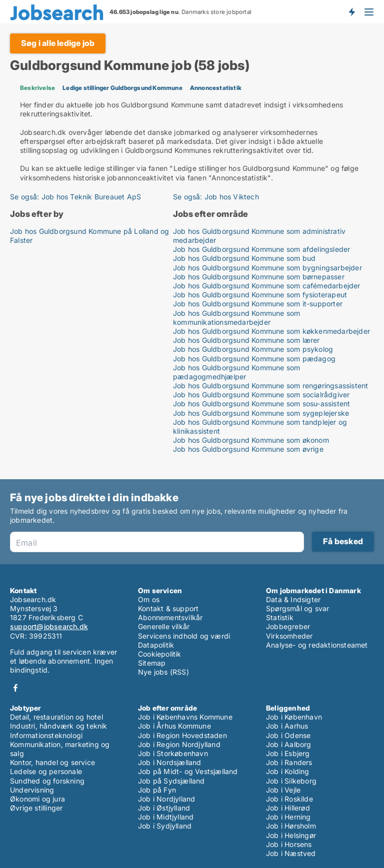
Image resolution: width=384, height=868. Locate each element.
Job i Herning (288, 817)
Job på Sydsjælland (171, 781)
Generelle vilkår (164, 626)
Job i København (294, 717)
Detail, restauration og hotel (56, 717)
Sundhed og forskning (47, 781)
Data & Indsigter (293, 599)
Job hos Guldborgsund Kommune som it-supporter (258, 304)
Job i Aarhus (287, 726)
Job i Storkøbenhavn (173, 753)
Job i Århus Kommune (174, 726)
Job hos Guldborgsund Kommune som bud (244, 258)
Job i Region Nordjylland (179, 744)
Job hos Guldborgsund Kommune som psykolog (253, 349)
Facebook (15, 688)
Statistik (280, 617)
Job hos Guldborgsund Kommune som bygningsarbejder (267, 268)
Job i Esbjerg (288, 753)
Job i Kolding (288, 771)
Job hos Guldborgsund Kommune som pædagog (254, 359)
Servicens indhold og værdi (184, 636)
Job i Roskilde (289, 799)
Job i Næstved (291, 853)
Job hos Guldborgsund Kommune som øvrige (248, 449)
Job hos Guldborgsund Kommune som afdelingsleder (261, 249)
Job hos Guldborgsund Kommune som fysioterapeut (260, 295)
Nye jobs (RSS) (163, 672)
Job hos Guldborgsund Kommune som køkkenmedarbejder (271, 331)
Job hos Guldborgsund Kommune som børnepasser (259, 277)
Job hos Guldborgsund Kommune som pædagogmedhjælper (236, 372)
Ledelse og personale (46, 771)
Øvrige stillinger (36, 808)
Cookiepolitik (160, 654)
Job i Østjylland (164, 808)
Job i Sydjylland (165, 826)
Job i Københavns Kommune (185, 717)
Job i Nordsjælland (170, 762)
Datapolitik (156, 645)
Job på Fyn (157, 790)
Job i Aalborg (289, 744)
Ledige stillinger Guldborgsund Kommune (122, 88)
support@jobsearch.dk (49, 626)
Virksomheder (289, 636)
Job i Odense (288, 735)
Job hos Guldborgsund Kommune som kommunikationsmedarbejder (236, 318)
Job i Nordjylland (166, 799)
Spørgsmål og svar (297, 608)
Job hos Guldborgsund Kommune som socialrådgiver (261, 395)
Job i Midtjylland (166, 817)
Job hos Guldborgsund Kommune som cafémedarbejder (267, 286)
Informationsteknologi (46, 735)
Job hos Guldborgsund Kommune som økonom (251, 440)
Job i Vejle (283, 790)
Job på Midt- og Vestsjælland (188, 771)
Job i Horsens (289, 844)
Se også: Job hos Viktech (216, 197)
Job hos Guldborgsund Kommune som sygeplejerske (261, 413)
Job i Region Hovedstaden (182, 735)
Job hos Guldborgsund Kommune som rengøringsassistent (270, 386)
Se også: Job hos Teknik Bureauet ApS (75, 197)
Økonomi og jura (37, 799)
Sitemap (152, 663)
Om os (149, 599)
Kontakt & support (168, 608)
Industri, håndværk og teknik (59, 726)
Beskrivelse (37, 88)
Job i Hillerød (288, 808)
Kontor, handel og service (52, 762)
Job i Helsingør (291, 835)
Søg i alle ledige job (58, 43)
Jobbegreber (288, 626)
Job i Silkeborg (291, 781)
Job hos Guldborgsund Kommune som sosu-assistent (261, 404)
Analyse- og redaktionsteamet (317, 645)
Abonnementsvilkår (170, 617)
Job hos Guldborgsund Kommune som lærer (246, 340)
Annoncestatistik (216, 88)
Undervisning (32, 790)
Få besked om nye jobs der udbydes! (351, 11)
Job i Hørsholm (291, 826)
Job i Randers (289, 762)
